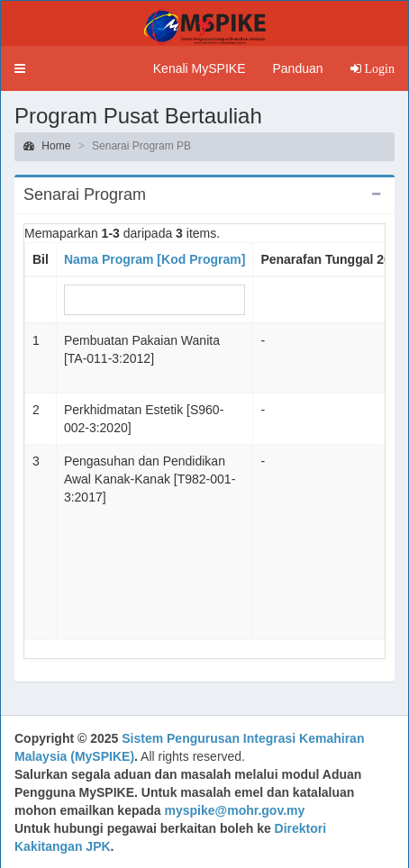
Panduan (297, 68)
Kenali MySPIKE (200, 68)
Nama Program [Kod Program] (155, 259)
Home (47, 146)
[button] (20, 68)
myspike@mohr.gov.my (235, 810)
